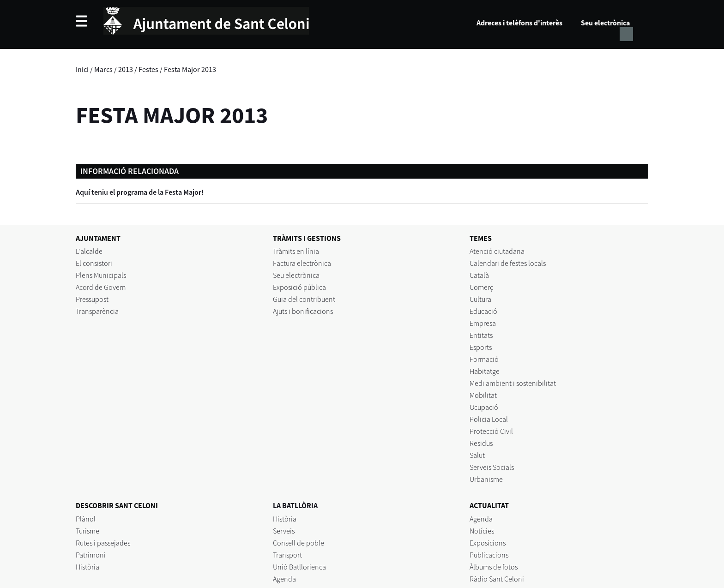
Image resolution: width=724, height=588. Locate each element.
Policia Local (489, 419)
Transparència (97, 311)
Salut (477, 455)
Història (87, 567)
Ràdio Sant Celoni (497, 579)
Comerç (481, 287)
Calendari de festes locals (508, 263)
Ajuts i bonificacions (303, 311)
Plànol (86, 519)
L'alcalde (89, 251)
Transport (287, 555)
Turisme (87, 531)
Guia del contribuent (304, 299)
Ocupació (484, 407)
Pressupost (92, 299)
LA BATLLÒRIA (295, 505)
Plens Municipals (101, 275)
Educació (483, 311)
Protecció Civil (491, 431)
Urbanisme (486, 479)
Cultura (480, 299)
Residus (481, 443)
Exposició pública (299, 287)
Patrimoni (91, 555)
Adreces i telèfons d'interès (519, 23)
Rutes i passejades (103, 543)
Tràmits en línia (296, 251)
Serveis (284, 531)
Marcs (103, 69)
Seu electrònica (605, 23)
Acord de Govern (101, 287)
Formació (484, 359)
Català (479, 275)
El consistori (94, 263)
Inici (82, 69)
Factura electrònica (302, 263)
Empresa (483, 323)
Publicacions (489, 555)
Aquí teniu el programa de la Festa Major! (140, 192)
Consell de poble (299, 543)
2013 (126, 69)
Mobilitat (483, 395)
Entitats (481, 335)
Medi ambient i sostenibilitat (513, 383)
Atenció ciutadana (497, 251)
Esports (481, 347)
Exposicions (488, 543)
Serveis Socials (492, 467)
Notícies (482, 531)
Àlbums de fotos (494, 567)
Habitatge (485, 371)
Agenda (284, 579)
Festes (148, 69)
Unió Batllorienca (299, 567)
